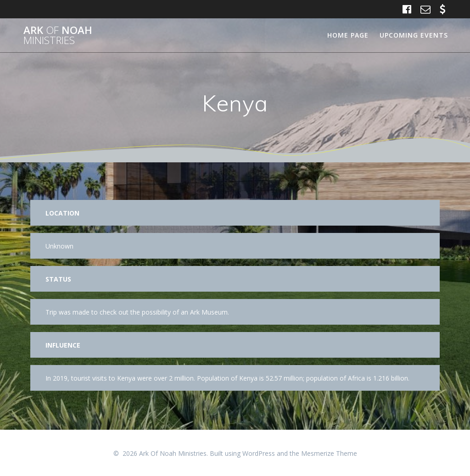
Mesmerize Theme (329, 453)
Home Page (348, 35)
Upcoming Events (414, 35)
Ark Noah (58, 36)
